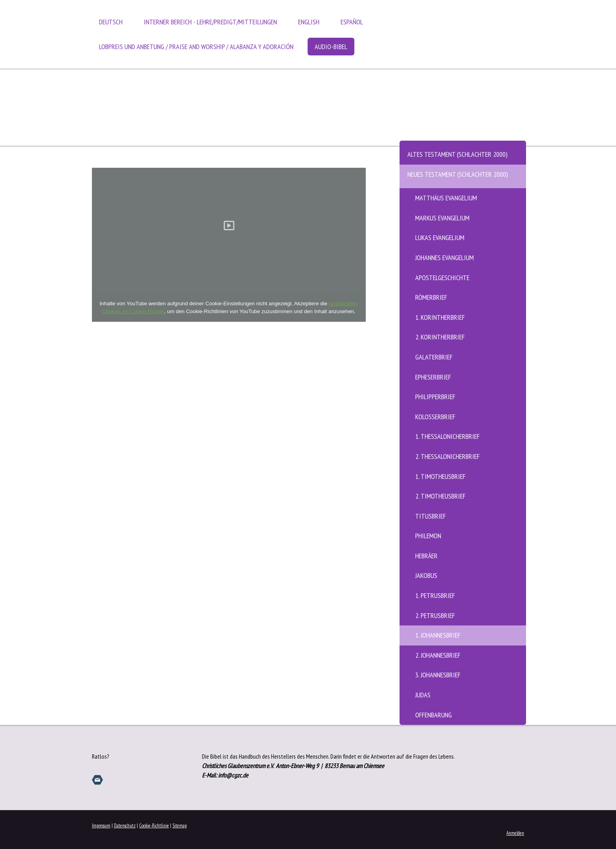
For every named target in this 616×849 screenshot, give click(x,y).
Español (352, 22)
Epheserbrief (433, 377)
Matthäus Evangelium (446, 198)
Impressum (101, 826)
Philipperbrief (435, 397)
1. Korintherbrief (440, 317)
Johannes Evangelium (445, 258)
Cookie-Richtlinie (154, 826)
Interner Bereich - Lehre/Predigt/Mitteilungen (210, 22)
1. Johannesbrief (438, 635)
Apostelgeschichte (442, 278)
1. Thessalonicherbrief (447, 436)
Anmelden (515, 833)
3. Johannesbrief (438, 675)
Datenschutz (125, 826)
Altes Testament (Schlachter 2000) (457, 154)
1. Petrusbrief (435, 595)
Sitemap (180, 826)
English (309, 22)
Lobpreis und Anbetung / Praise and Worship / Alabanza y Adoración (196, 47)
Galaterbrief (434, 357)
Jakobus (426, 575)
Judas (423, 695)
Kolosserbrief (435, 417)
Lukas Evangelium (440, 237)
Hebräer (426, 556)
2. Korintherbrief (440, 337)
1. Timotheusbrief (440, 476)
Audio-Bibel (331, 47)
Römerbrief (431, 297)
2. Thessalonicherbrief (447, 456)
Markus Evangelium (442, 218)
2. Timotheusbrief (440, 496)
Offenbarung (434, 715)
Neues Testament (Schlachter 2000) (458, 174)
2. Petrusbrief (435, 615)
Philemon (428, 536)
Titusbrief (431, 516)
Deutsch (111, 22)
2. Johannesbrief (438, 655)
